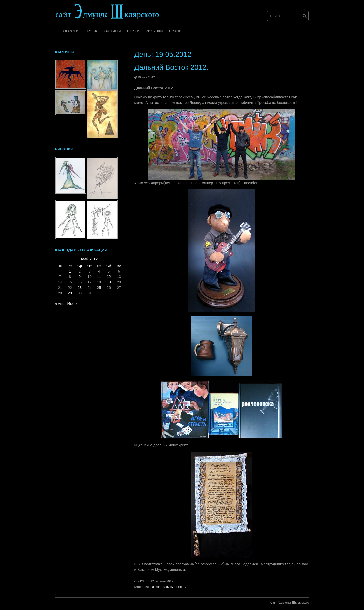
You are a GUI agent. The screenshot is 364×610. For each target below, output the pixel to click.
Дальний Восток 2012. (171, 67)
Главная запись (162, 587)
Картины (112, 31)
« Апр (60, 304)
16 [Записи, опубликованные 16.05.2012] (80, 282)
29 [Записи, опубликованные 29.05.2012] (70, 293)
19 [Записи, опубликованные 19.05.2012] (109, 282)
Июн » (73, 304)
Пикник (177, 31)
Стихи (133, 31)
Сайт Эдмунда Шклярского (290, 602)
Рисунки (154, 31)
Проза (91, 31)
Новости (70, 31)
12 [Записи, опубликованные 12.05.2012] (109, 277)
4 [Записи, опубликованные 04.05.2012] (99, 271)
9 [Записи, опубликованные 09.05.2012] (80, 277)
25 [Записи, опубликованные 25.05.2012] (99, 288)
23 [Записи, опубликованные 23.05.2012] (80, 288)
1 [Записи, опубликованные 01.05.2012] (70, 271)
